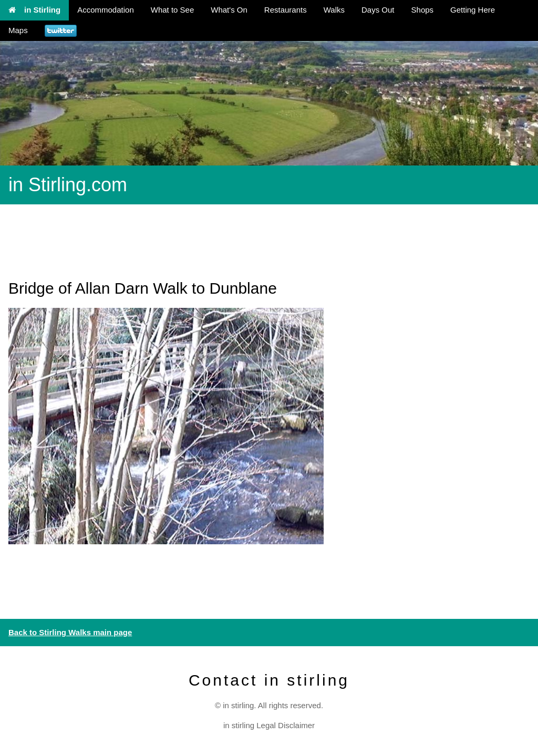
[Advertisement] (191, 236)
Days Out (378, 10)
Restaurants (286, 10)
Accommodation (106, 10)
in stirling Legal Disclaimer (269, 725)
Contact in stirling (269, 680)
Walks (334, 10)
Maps (18, 30)
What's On (229, 10)
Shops (423, 10)
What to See (173, 10)
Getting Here (473, 10)
